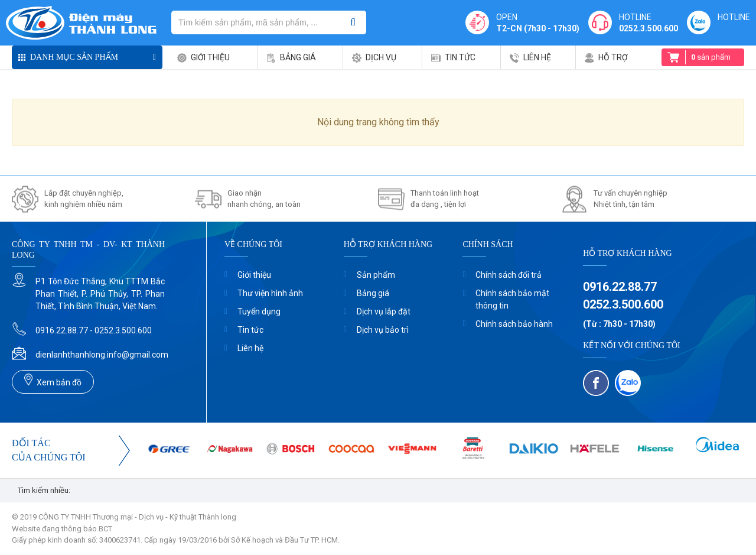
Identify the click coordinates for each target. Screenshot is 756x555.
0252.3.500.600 (649, 28)
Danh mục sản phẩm (74, 57)
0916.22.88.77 (620, 287)
